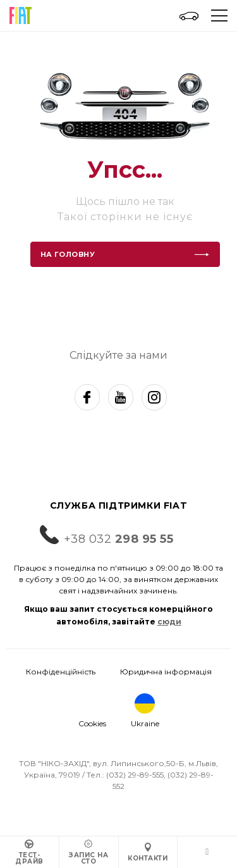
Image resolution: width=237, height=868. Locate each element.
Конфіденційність (61, 672)
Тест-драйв (29, 852)
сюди (169, 622)
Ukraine (145, 711)
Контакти (148, 852)
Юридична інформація (166, 672)
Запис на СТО (88, 852)
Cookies (92, 723)
